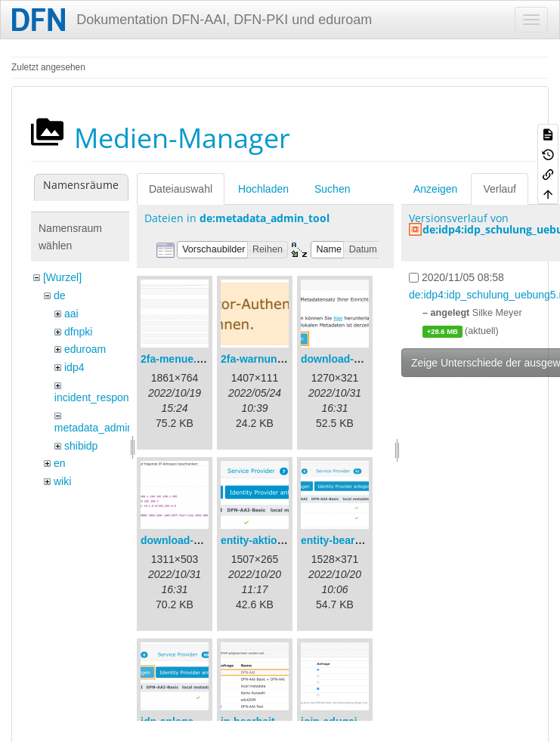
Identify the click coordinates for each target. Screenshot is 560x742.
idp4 (74, 367)
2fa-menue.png (178, 359)
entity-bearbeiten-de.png (362, 540)
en (60, 463)
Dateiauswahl (181, 189)
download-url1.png (348, 359)
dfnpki (78, 332)
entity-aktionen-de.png (277, 540)
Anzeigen (435, 189)
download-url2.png (188, 540)
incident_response (97, 397)
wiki (62, 481)
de (60, 295)
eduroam (85, 349)
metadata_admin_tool (105, 428)
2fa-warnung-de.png (271, 359)
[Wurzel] (62, 277)
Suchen (332, 189)
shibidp (81, 446)
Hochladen (263, 189)
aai (71, 314)
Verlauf (500, 189)
